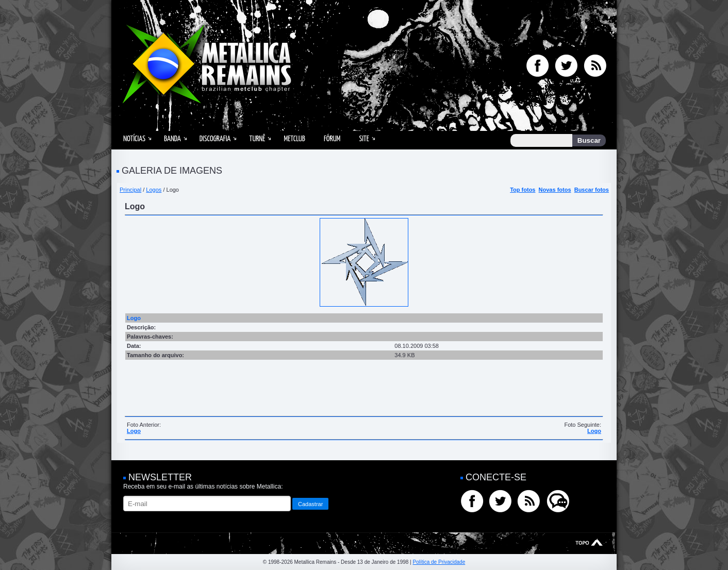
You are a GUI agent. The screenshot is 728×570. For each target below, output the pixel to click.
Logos (154, 190)
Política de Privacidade (439, 562)
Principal (130, 190)
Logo (134, 431)
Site (364, 139)
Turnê (257, 139)
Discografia (215, 139)
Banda (172, 139)
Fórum (332, 139)
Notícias (134, 139)
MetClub (294, 139)
